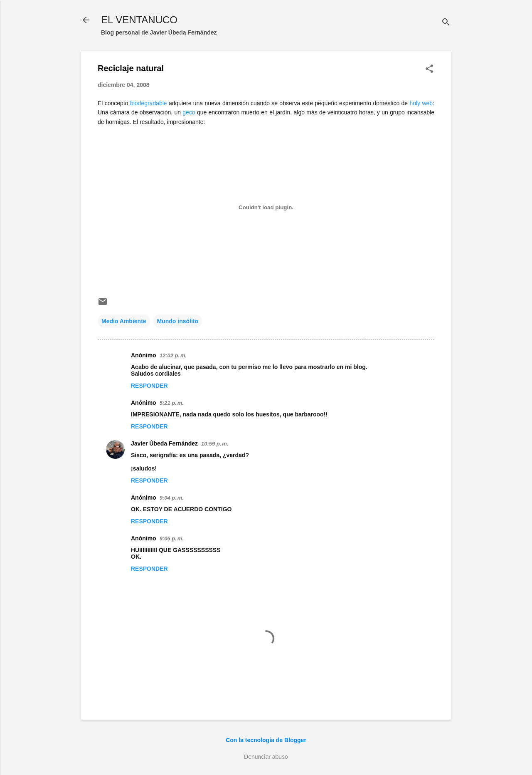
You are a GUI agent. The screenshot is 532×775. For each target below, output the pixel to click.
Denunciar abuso (266, 757)
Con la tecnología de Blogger (266, 740)
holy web (421, 103)
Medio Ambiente (124, 321)
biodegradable (149, 103)
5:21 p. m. (172, 403)
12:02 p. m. (173, 355)
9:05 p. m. (172, 539)
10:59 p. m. (215, 444)
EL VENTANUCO (139, 20)
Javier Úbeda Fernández (164, 443)
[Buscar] (446, 23)
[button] (429, 69)
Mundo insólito (178, 321)
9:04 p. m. (172, 498)
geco (189, 112)
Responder (149, 386)
